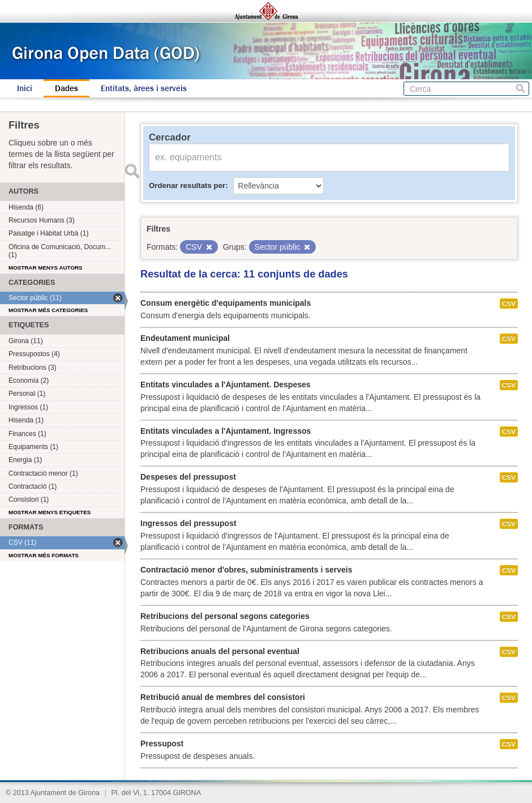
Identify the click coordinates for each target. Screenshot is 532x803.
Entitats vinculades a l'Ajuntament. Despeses (226, 385)
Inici (25, 88)
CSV (509, 304)
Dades (66, 88)
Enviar (132, 171)
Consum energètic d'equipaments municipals (226, 303)
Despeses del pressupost (188, 477)
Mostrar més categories (48, 310)
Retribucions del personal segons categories (225, 616)
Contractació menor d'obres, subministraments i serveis (246, 570)
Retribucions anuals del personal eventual (220, 651)
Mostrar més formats (44, 555)
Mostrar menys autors (46, 268)
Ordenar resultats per (187, 185)
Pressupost (162, 744)
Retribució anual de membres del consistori (223, 697)
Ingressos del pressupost (188, 523)
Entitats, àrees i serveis (144, 88)
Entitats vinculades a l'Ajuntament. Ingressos (226, 431)
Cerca (520, 89)
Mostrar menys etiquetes (50, 512)
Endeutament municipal (185, 338)
